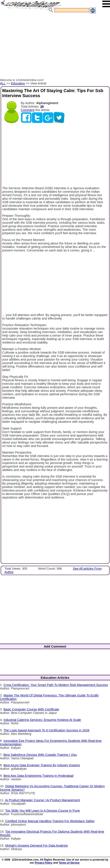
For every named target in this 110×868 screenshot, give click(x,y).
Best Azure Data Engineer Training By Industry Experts (42, 765)
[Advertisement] (54, 46)
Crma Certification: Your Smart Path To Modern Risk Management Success (56, 685)
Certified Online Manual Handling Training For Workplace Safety (50, 821)
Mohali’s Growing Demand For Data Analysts (37, 846)
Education (18, 83)
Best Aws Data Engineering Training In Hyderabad (38, 776)
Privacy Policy (44, 863)
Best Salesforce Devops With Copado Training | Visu (40, 755)
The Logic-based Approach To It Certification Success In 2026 (46, 730)
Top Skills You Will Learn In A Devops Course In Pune (43, 811)
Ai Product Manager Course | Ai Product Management (43, 800)
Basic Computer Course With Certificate (31, 709)
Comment (28, 110)
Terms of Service (69, 863)
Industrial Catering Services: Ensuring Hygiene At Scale (42, 720)
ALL (3, 83)
